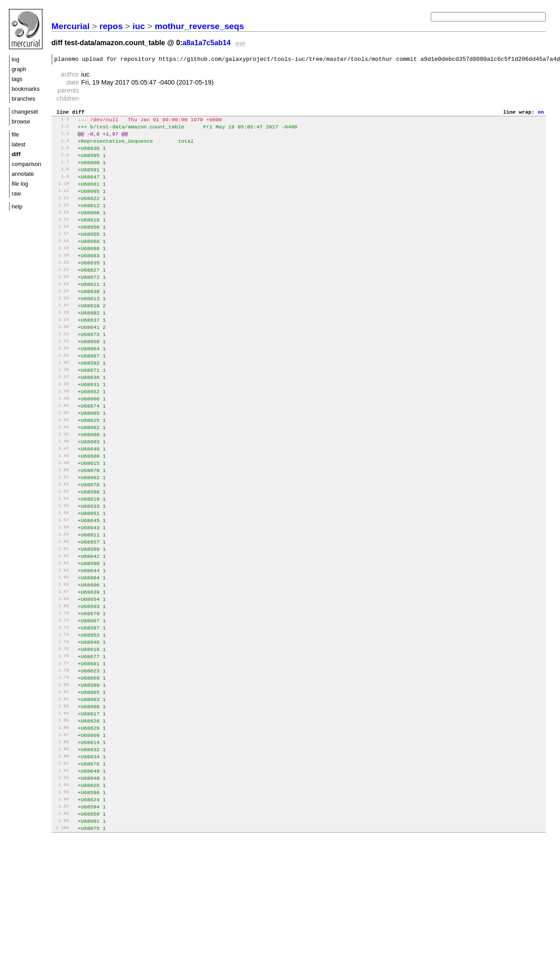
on (541, 114)
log (15, 59)
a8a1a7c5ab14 (207, 43)
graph (19, 69)
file (15, 134)
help (17, 206)
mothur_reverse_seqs (199, 26)
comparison (26, 164)
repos (111, 26)
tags (17, 79)
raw (16, 193)
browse (21, 121)
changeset (25, 112)
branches (23, 99)
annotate (23, 174)
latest (19, 144)
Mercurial (70, 26)
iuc (139, 26)
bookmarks (26, 89)
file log (20, 184)
